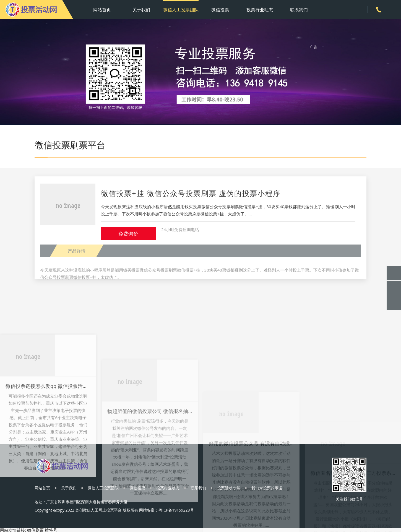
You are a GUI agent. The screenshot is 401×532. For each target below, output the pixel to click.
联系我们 (299, 10)
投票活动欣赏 (229, 488)
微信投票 (220, 10)
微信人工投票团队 (181, 10)
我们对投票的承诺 (267, 488)
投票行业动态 (260, 10)
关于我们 (141, 10)
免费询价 (128, 237)
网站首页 (102, 10)
